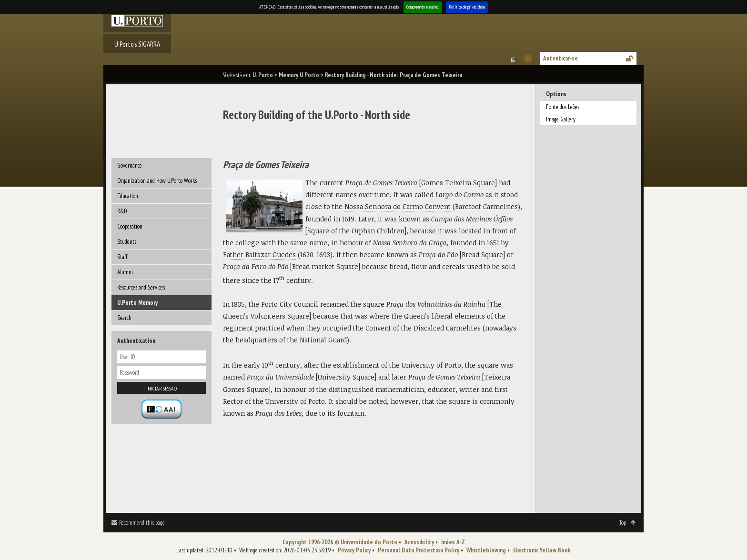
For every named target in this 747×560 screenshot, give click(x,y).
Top (623, 523)
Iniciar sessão (162, 388)
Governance (130, 165)
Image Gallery (561, 119)
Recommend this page (142, 523)
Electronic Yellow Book (542, 550)
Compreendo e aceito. (423, 7)
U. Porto (263, 75)
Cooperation (130, 226)
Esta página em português (512, 59)
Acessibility (419, 542)
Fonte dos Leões (563, 107)
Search (124, 318)
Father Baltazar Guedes (259, 255)
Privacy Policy (354, 550)
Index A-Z (453, 542)
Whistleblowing (486, 550)
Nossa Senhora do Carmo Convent (398, 206)
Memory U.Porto (299, 75)
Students (127, 242)
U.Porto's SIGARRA (137, 44)
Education (128, 196)
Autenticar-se (560, 58)
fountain (351, 413)
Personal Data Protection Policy (419, 550)
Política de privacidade (467, 7)
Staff (122, 257)
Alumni (125, 272)
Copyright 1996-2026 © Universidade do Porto (340, 542)
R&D (122, 211)
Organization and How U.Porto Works (157, 181)
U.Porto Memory (137, 303)
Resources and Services (141, 287)
